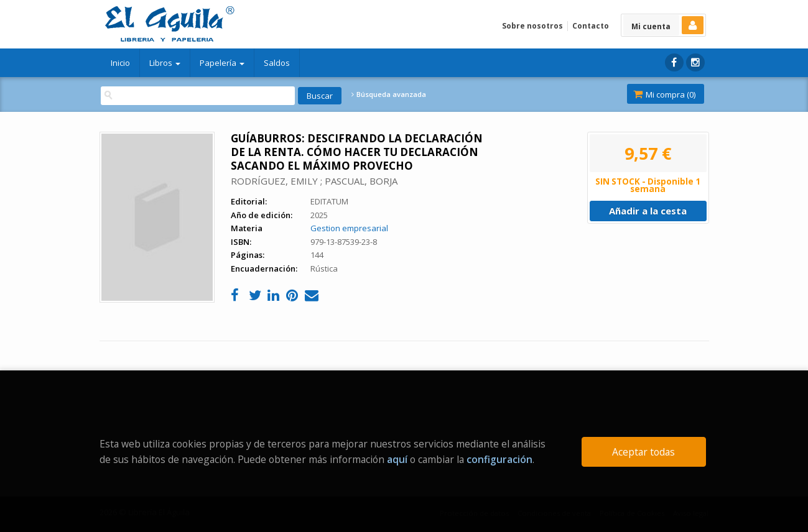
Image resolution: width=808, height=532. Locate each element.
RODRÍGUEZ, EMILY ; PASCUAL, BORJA (314, 181)
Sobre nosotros (532, 26)
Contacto (591, 26)
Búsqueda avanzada (389, 94)
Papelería (222, 63)
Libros (165, 63)
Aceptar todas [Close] (643, 452)
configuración (499, 459)
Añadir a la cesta (648, 211)
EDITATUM (329, 201)
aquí (397, 459)
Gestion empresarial (349, 228)
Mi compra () (664, 94)
